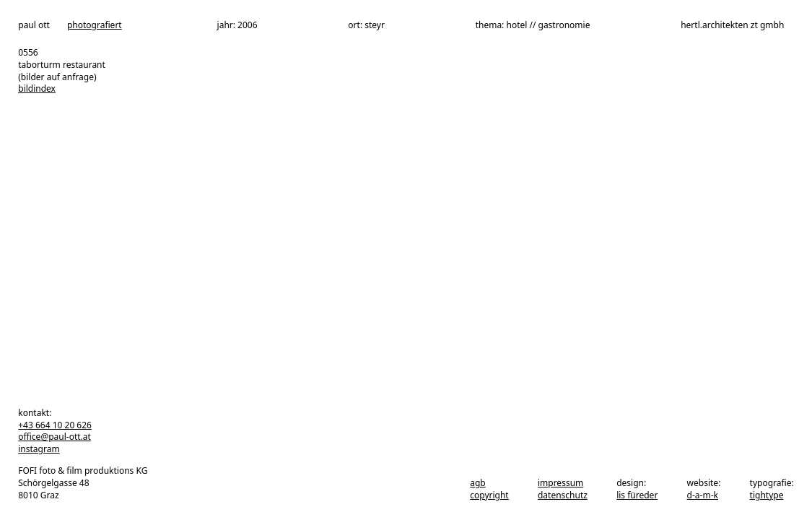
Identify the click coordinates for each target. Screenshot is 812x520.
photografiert (95, 25)
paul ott (34, 25)
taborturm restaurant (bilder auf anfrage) (62, 71)
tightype (767, 495)
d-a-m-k (703, 495)
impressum (560, 483)
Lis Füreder (637, 495)
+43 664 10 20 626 (55, 425)
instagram (39, 449)
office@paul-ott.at (54, 437)
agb (478, 483)
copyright (489, 495)
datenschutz (563, 495)
